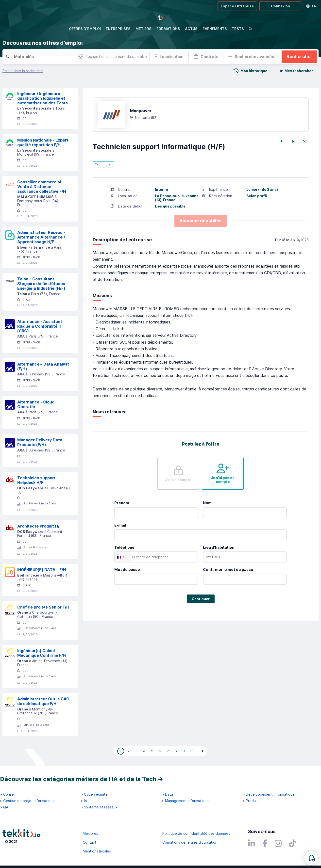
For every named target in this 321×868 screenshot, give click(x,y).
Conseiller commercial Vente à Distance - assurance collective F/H (42, 187)
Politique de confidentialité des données (196, 833)
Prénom (122, 503)
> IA (84, 801)
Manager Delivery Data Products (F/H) (40, 442)
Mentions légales (97, 851)
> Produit (250, 801)
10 (192, 751)
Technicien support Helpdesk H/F (36, 480)
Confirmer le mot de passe (228, 570)
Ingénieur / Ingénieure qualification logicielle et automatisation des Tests (42, 98)
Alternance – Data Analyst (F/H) (43, 366)
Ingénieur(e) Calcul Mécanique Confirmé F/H (42, 653)
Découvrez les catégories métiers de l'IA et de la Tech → (82, 779)
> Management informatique (185, 801)
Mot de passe (127, 570)
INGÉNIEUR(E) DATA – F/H (42, 570)
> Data (167, 794)
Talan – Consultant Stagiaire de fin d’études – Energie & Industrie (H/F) (43, 284)
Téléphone (124, 547)
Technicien (103, 164)
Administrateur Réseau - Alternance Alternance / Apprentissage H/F (41, 237)
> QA (4, 807)
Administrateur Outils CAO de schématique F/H (43, 701)
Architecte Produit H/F (39, 526)
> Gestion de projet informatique (27, 801)
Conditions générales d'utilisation (190, 842)
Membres (90, 833)
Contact (90, 842)
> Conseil (8, 794)
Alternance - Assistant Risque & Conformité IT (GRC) (40, 326)
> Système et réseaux (99, 807)
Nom (207, 503)
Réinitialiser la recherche (23, 71)
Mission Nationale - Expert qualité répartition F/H (43, 142)
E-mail (120, 525)
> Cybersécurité (94, 794)
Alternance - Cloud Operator (36, 404)
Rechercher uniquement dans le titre (113, 56)
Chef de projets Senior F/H (43, 607)
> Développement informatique (269, 794)
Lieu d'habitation (219, 547)
